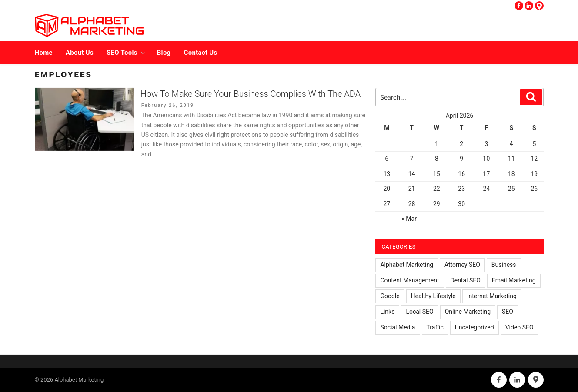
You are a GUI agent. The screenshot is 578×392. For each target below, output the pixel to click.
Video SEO (520, 327)
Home (44, 53)
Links (387, 312)
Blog (164, 53)
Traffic (435, 327)
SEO (508, 312)
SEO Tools (126, 53)
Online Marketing (468, 312)
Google (390, 296)
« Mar (409, 219)
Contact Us (201, 53)
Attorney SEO (462, 265)
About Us (80, 53)
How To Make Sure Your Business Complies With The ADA (251, 94)
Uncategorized (474, 327)
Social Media (398, 327)
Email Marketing (514, 280)
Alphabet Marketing (407, 265)
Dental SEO (466, 280)
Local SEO (419, 312)
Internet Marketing (492, 296)
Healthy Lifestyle (433, 296)
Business (504, 265)
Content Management (409, 280)
